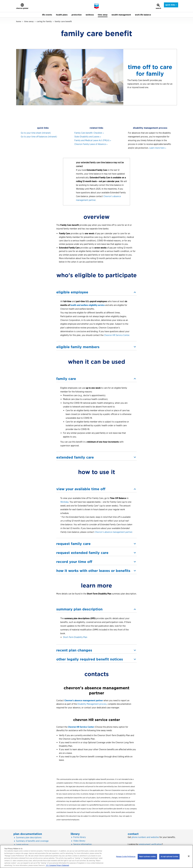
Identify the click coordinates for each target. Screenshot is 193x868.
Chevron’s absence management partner (113, 532)
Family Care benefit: (89, 133)
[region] (96, 856)
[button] (96, 292)
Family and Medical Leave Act (93, 140)
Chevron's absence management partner (84, 701)
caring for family (44, 21)
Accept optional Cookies (169, 857)
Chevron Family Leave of (91, 144)
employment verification (150, 844)
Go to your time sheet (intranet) (36, 133)
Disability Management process (92, 704)
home (19, 21)
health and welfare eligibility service (88, 305)
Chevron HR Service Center (117, 335)
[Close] (189, 856)
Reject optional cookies (147, 857)
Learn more (158, 148)
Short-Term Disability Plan (75, 637)
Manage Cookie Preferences (126, 857)
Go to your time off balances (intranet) (39, 137)
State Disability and (88, 137)
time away (29, 21)
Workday (64, 502)
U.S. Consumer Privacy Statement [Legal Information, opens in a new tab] (57, 865)
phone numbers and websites (145, 837)
